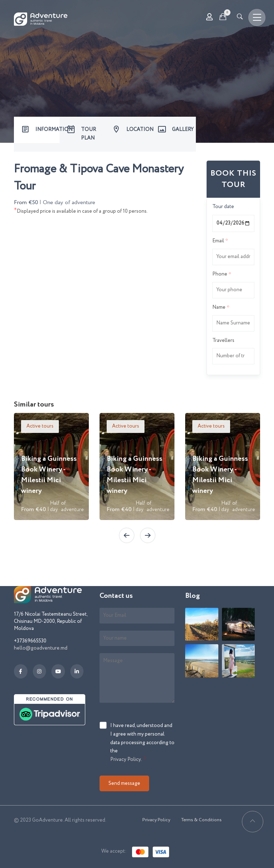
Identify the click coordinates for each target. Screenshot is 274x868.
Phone (220, 274)
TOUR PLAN (88, 134)
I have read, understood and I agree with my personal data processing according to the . (142, 743)
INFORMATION (47, 130)
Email (218, 241)
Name (219, 307)
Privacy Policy (126, 759)
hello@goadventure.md (41, 648)
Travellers (223, 340)
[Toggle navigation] (257, 17)
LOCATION (138, 130)
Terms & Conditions (201, 820)
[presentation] (127, 535)
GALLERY (183, 130)
